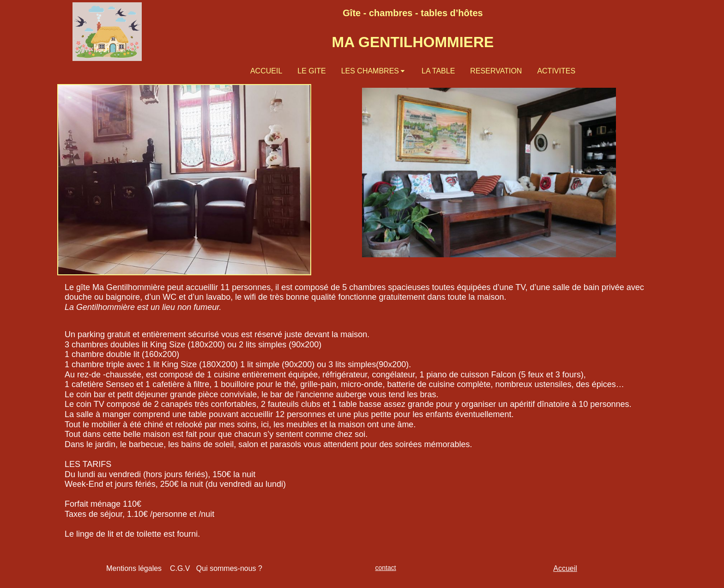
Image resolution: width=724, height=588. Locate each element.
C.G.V (183, 568)
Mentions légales (134, 568)
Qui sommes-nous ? (229, 568)
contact (386, 568)
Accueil (565, 568)
